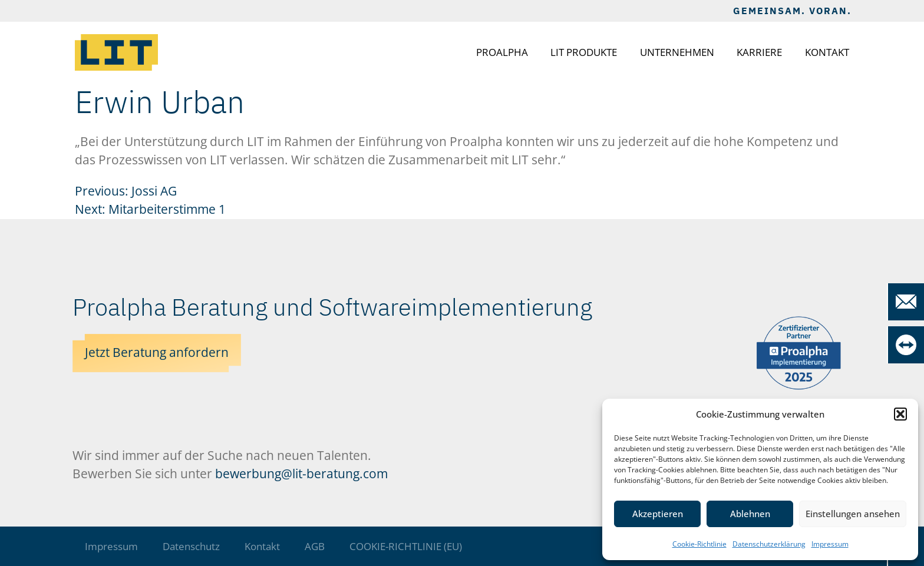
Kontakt (827, 52)
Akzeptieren (658, 514)
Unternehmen (677, 52)
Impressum (830, 544)
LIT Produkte (584, 52)
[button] (900, 414)
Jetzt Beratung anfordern (157, 352)
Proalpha (502, 52)
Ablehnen (750, 514)
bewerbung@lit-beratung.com (301, 474)
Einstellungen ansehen (853, 514)
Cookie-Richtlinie (699, 544)
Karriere (759, 52)
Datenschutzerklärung (769, 544)
